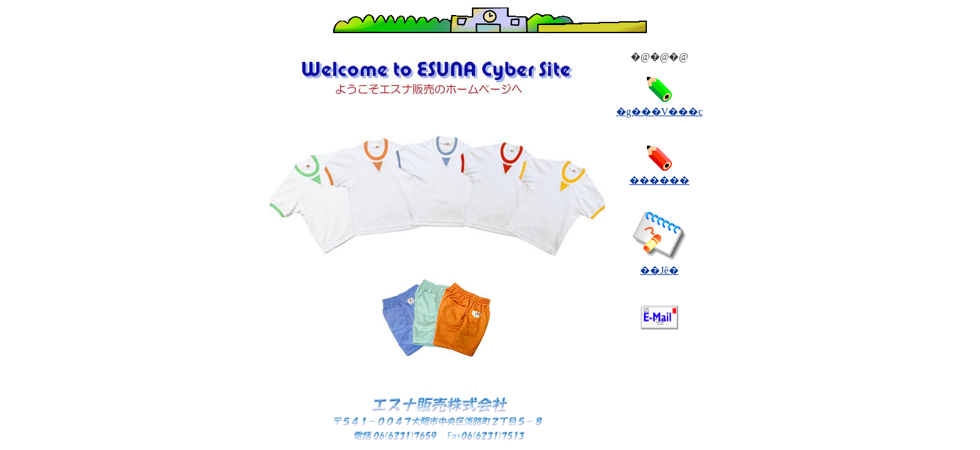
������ (659, 180)
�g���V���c (660, 112)
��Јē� (659, 270)
